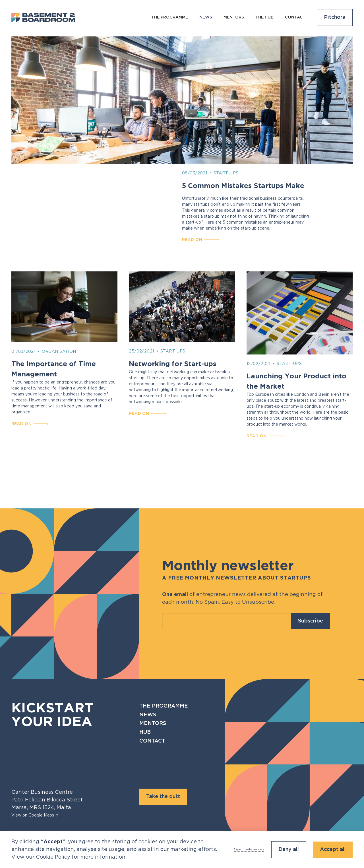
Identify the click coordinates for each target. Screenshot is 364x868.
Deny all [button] (289, 850)
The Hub (264, 17)
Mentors (234, 17)
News (148, 715)
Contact (295, 17)
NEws (206, 17)
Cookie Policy (53, 857)
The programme (170, 17)
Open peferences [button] (249, 849)
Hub (145, 732)
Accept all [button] (333, 850)
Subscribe (311, 621)
